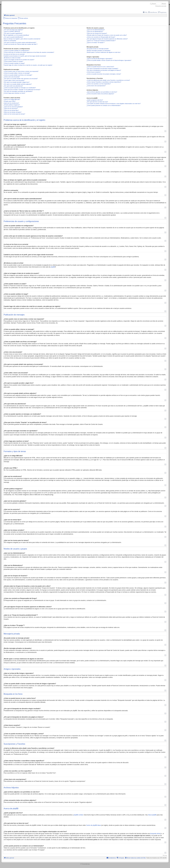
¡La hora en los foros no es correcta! (14, 54)
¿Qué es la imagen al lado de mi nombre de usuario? (19, 60)
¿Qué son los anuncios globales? (13, 107)
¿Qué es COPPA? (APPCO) (12, 31)
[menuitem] (145, 12)
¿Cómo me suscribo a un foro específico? (99, 84)
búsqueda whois (155, 834)
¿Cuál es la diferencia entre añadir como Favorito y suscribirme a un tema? (108, 80)
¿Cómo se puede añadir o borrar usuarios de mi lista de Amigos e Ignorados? (109, 60)
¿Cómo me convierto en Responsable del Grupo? (101, 37)
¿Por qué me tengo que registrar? (13, 30)
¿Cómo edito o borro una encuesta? (14, 80)
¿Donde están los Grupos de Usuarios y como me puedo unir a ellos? (107, 35)
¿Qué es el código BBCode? (12, 99)
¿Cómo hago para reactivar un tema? (14, 93)
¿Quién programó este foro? (95, 100)
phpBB (53, 267)
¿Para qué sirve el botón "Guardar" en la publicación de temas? (22, 90)
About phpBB (152, 815)
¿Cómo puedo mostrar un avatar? (13, 61)
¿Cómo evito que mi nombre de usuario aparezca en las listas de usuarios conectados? (29, 52)
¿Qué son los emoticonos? (11, 103)
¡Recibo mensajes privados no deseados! (99, 51)
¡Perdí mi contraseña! (10, 41)
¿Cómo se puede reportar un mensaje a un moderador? (20, 88)
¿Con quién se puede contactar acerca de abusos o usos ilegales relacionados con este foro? (114, 104)
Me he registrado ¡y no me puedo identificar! (16, 35)
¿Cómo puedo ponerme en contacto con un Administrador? (104, 105)
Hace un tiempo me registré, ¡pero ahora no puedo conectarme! (22, 39)
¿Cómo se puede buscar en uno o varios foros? (100, 67)
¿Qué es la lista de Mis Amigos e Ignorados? (100, 59)
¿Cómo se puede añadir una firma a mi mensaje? (18, 75)
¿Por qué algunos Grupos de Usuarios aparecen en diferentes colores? (107, 39)
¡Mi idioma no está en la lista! (12, 58)
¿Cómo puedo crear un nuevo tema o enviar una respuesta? (21, 71)
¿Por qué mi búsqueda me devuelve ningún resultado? (102, 69)
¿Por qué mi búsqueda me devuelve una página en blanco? (104, 70)
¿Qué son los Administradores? (96, 30)
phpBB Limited (78, 815)
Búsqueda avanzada (161, 6)
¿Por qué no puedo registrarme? (13, 33)
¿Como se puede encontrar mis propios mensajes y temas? (104, 74)
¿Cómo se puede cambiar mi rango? (14, 63)
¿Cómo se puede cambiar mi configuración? (16, 51)
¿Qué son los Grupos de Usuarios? (97, 33)
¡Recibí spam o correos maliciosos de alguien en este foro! (104, 52)
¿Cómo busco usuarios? (94, 72)
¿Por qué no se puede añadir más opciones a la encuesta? (21, 79)
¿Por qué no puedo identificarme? (13, 37)
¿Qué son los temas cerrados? (13, 112)
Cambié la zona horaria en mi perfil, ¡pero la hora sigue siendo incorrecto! (25, 56)
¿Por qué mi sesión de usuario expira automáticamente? (20, 42)
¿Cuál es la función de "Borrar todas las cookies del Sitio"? (21, 44)
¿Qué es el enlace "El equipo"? (96, 42)
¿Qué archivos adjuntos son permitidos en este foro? (102, 92)
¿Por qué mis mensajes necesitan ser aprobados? (18, 91)
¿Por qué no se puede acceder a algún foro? (17, 82)
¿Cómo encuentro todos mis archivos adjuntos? (100, 94)
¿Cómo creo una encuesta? (12, 77)
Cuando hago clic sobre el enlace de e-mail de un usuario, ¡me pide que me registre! (28, 65)
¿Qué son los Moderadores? (95, 31)
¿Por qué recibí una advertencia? (13, 86)
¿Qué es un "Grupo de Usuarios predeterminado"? (101, 41)
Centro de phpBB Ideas (93, 825)
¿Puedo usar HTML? (10, 101)
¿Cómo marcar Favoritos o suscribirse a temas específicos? (104, 82)
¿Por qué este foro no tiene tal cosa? (97, 102)
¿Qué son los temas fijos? (11, 110)
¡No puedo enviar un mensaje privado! (98, 49)
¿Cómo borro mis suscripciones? (96, 86)
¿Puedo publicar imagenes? (12, 105)
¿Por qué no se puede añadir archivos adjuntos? (18, 84)
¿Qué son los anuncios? (11, 109)
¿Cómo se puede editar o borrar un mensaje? (17, 73)
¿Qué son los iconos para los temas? (14, 114)
